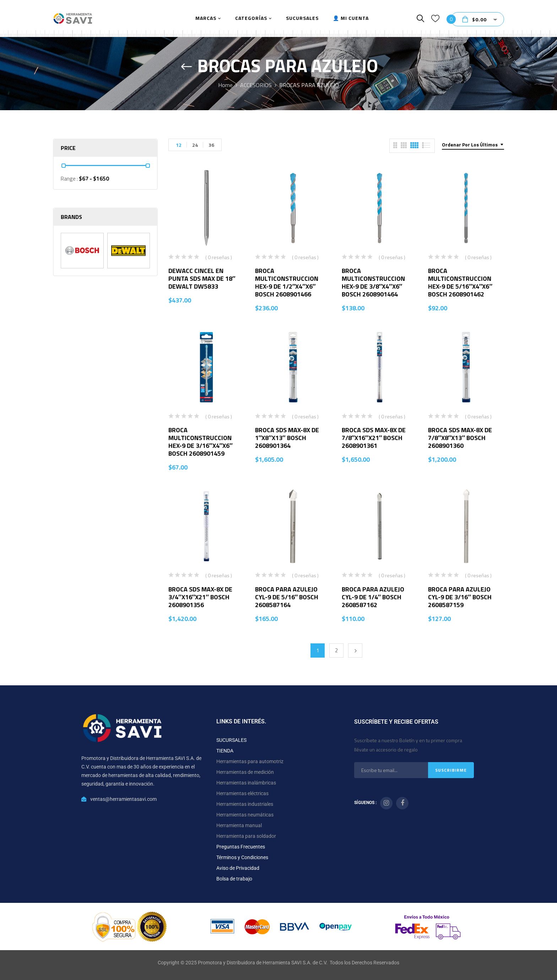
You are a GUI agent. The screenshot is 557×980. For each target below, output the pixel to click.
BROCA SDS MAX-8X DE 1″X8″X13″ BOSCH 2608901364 (287, 438)
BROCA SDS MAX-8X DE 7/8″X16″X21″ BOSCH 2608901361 (374, 438)
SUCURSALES (231, 740)
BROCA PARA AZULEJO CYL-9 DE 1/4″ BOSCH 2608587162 (373, 597)
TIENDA (225, 751)
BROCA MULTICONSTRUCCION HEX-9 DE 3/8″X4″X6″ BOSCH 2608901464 (373, 282)
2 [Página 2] (336, 650)
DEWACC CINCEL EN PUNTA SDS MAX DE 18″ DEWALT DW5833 (202, 279)
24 (195, 145)
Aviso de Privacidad (238, 868)
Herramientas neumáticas (245, 815)
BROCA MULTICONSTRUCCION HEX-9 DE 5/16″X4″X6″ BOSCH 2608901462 (460, 282)
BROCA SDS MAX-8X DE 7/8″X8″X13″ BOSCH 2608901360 (460, 438)
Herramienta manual (239, 825)
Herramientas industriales (245, 804)
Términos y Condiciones (242, 857)
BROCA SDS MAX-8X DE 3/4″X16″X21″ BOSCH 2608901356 (200, 597)
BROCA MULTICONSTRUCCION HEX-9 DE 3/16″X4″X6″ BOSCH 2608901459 (201, 442)
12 (179, 145)
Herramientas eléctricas (242, 793)
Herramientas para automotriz (250, 761)
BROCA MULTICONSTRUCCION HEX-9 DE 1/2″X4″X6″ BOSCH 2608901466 (287, 282)
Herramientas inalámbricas (246, 783)
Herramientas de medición (245, 772)
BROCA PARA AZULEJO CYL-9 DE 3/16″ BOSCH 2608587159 (460, 597)
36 (211, 145)
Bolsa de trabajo (234, 879)
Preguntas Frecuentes (241, 847)
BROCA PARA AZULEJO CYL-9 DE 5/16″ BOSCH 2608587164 (287, 597)
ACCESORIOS (256, 85)
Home (225, 85)
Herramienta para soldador (246, 836)
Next (355, 650)
